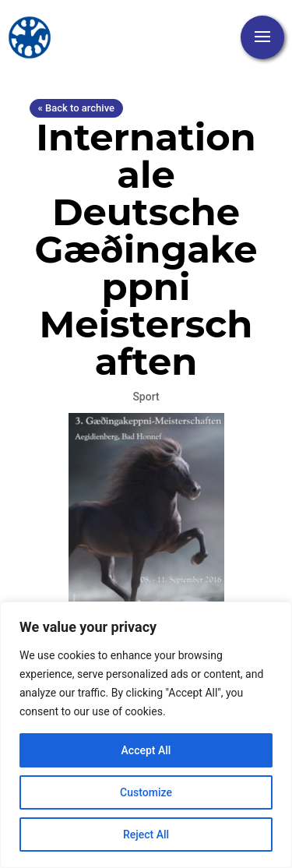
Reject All (146, 834)
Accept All (146, 750)
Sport (146, 397)
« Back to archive (76, 108)
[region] (146, 735)
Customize (146, 792)
